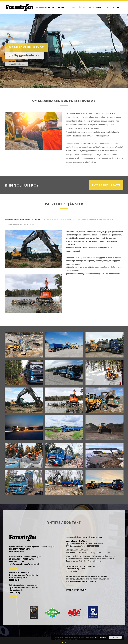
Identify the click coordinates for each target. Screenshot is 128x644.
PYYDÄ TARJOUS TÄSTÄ (106, 185)
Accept (115, 637)
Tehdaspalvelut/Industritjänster (20, 224)
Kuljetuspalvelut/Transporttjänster (59, 219)
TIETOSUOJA (81, 590)
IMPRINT (70, 590)
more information (100, 637)
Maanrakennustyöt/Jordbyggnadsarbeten (22, 219)
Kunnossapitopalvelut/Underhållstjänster (96, 219)
